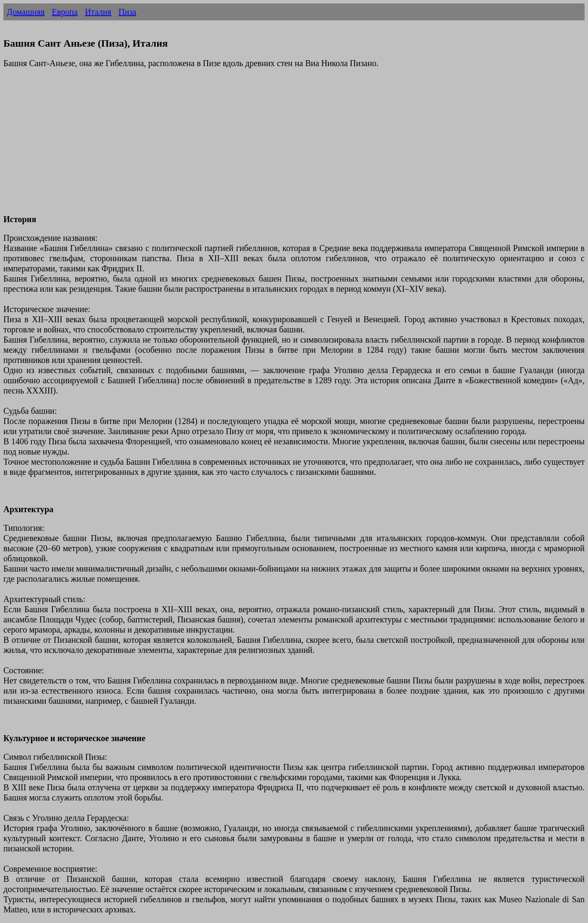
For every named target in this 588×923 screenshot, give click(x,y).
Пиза (128, 12)
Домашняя (26, 12)
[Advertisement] (258, 146)
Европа (65, 12)
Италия (98, 12)
